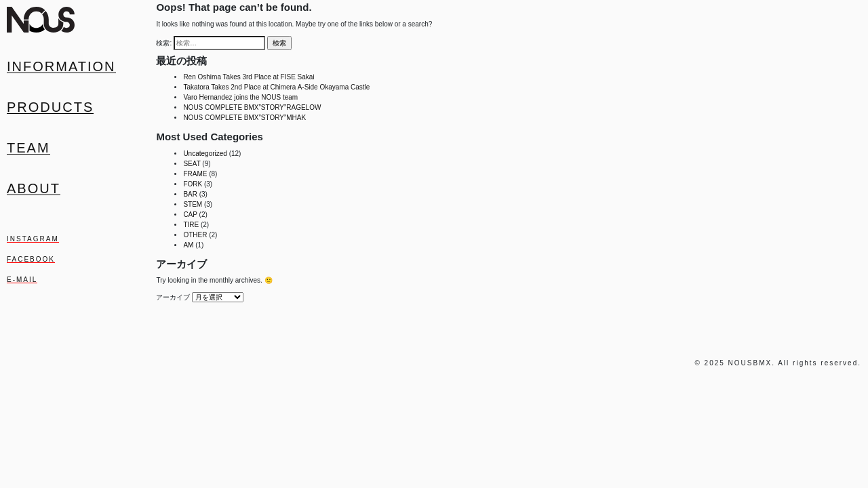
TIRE (191, 225)
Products (50, 107)
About (34, 188)
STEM (193, 204)
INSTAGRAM (33, 239)
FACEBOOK (31, 260)
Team (28, 148)
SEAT (192, 164)
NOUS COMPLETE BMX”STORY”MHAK (244, 118)
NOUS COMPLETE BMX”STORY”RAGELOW (252, 107)
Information (61, 66)
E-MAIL (22, 280)
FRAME (195, 174)
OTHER (195, 235)
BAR (190, 194)
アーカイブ (173, 297)
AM (188, 245)
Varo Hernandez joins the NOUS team (240, 97)
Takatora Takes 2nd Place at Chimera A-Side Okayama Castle (276, 87)
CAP (190, 215)
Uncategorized (205, 154)
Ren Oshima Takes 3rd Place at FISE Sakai (249, 77)
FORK (193, 184)
